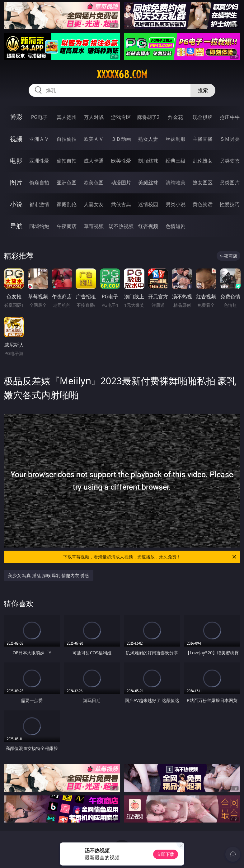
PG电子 (39, 117)
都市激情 (39, 204)
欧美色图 (94, 183)
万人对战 (94, 117)
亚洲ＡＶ (39, 139)
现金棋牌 (203, 117)
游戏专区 (121, 117)
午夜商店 (67, 226)
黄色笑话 (203, 204)
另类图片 (230, 183)
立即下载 (166, 854)
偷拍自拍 (67, 161)
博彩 (16, 117)
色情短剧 (176, 226)
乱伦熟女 (203, 161)
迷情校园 (148, 204)
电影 (16, 161)
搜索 (203, 90)
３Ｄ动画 (121, 139)
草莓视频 (94, 226)
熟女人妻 (148, 139)
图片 (16, 182)
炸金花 (176, 117)
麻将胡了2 (148, 117)
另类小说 (176, 204)
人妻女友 (94, 204)
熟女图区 (203, 183)
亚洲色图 (67, 183)
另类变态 (230, 161)
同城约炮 (39, 226)
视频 (16, 139)
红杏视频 (148, 226)
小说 (16, 204)
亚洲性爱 (39, 161)
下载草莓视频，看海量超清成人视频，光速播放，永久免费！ (150, 557)
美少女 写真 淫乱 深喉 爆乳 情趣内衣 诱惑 (49, 575)
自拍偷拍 (67, 139)
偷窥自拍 (39, 183)
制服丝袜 (148, 161)
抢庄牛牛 (230, 117)
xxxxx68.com (122, 74)
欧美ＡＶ (94, 139)
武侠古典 (121, 204)
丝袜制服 (176, 139)
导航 (16, 226)
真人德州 (67, 117)
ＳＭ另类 (230, 139)
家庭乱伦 (67, 204)
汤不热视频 (121, 226)
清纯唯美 (176, 183)
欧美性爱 (121, 161)
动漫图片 (121, 183)
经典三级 (176, 161)
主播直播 (203, 139)
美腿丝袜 (148, 183)
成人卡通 (94, 161)
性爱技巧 (230, 204)
